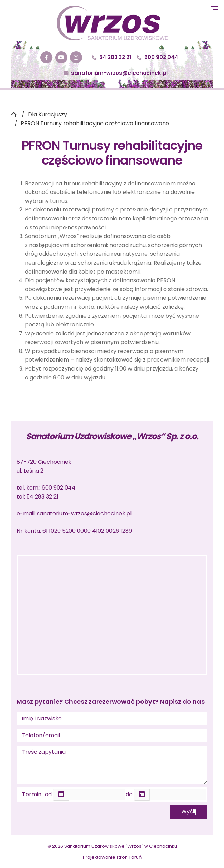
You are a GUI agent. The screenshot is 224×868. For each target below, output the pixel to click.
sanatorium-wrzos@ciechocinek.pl (116, 73)
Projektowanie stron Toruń (112, 857)
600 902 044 (158, 57)
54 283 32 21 (111, 57)
